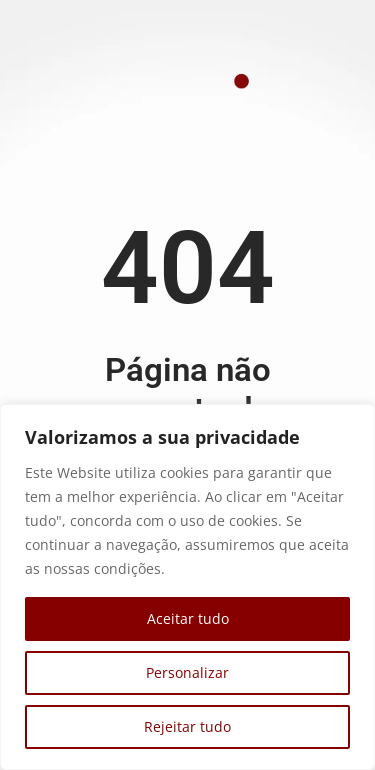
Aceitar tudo (188, 618)
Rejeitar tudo (187, 726)
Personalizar (187, 672)
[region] (187, 587)
